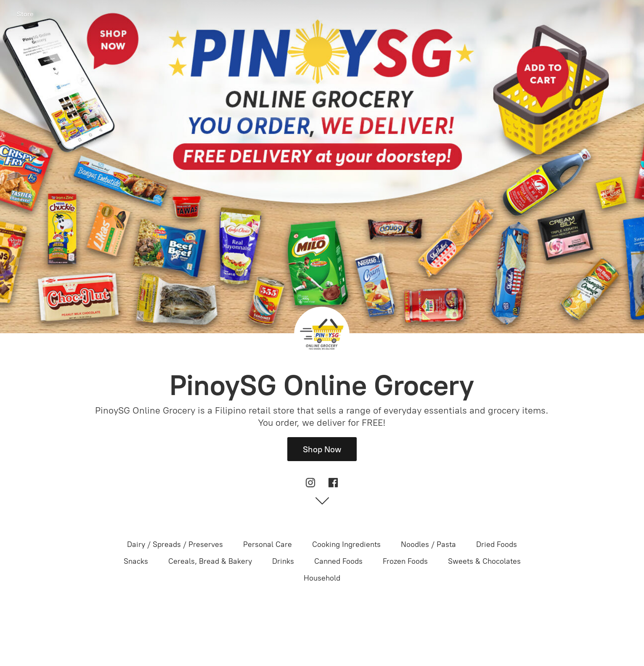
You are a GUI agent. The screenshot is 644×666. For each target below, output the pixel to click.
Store (25, 14)
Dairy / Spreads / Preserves (175, 544)
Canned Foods (338, 561)
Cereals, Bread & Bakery (210, 561)
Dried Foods (497, 544)
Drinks (283, 561)
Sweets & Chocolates (484, 561)
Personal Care (268, 544)
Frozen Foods (405, 561)
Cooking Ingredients (346, 544)
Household (322, 578)
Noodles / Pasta (428, 544)
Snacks (136, 561)
